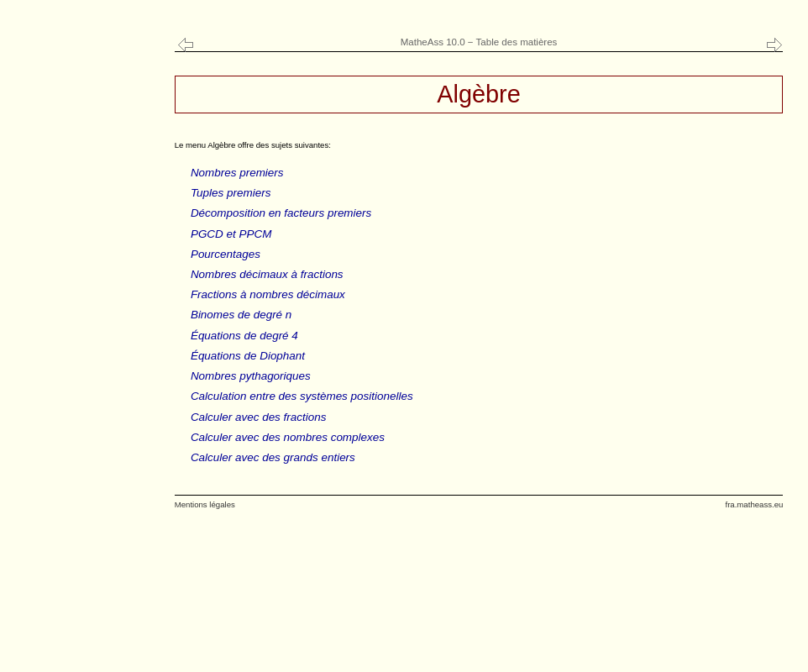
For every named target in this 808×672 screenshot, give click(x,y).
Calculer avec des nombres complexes (288, 437)
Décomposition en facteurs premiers (281, 213)
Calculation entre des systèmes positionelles (302, 396)
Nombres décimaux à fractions (267, 274)
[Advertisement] (83, 336)
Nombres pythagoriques (251, 376)
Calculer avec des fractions (259, 417)
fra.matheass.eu (754, 504)
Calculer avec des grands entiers (273, 457)
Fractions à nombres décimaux (268, 294)
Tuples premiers (231, 193)
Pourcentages (226, 254)
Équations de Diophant (248, 356)
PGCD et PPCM (231, 234)
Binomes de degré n (241, 315)
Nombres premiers (237, 173)
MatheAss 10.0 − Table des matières (479, 42)
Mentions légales (205, 504)
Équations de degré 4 (244, 336)
